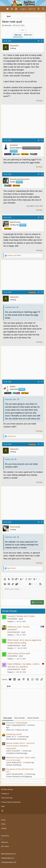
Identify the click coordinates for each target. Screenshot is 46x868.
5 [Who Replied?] (15, 622)
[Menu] (3, 9)
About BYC (5, 836)
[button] (5, 579)
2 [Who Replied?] (15, 635)
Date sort (18, 35)
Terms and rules (7, 798)
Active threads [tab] (33, 718)
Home (3, 820)
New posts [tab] (8, 718)
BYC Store (5, 846)
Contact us (5, 794)
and (14, 255)
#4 (42, 217)
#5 (42, 292)
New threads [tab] (20, 718)
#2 (42, 140)
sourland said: (10, 307)
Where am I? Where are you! (17, 730)
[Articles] (16, 9)
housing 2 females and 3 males (21, 616)
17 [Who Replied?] (15, 648)
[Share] (39, 41)
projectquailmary (14, 669)
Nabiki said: (9, 459)
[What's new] (38, 9)
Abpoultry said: (11, 399)
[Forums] (12, 9)
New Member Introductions (16, 739)
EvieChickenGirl (14, 632)
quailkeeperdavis (14, 645)
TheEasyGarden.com (9, 862)
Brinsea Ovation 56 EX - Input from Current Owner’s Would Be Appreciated (20, 746)
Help (3, 806)
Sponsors (5, 842)
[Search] (43, 9)
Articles (4, 828)
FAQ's (3, 824)
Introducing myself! (14, 734)
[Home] (7, 9)
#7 (42, 444)
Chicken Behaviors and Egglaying (19, 777)
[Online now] (8, 226)
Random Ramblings (14, 765)
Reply (40, 101)
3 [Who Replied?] (15, 672)
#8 (42, 522)
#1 (42, 41)
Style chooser (7, 789)
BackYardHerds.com (8, 854)
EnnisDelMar (12, 619)
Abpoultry (8, 25)
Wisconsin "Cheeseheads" (17, 723)
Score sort (28, 35)
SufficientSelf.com (8, 858)
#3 (42, 174)
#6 (42, 382)
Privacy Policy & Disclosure (11, 802)
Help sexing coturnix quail (19, 653)
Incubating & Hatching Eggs (17, 753)
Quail (21, 619)
